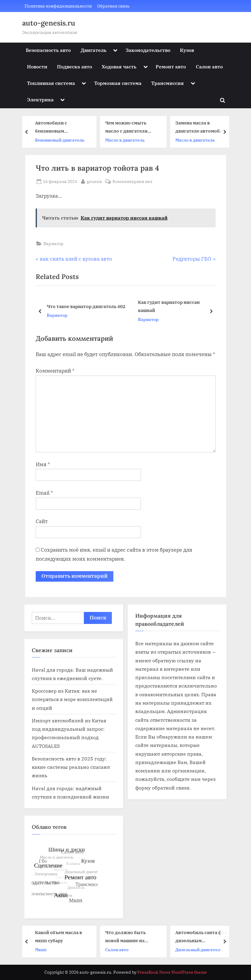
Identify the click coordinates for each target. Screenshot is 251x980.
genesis (94, 181)
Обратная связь (113, 6)
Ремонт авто (171, 66)
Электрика (40, 99)
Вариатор (54, 243)
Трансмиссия (167, 83)
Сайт (42, 521)
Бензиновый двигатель (61, 140)
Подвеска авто (75, 66)
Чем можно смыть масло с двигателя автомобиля (128, 127)
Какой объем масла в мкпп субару (60, 936)
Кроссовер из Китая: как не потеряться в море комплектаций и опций (72, 699)
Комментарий (55, 371)
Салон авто (209, 66)
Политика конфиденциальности (58, 6)
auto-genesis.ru (49, 23)
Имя (43, 464)
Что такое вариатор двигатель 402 (86, 306)
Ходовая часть (119, 66)
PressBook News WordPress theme (172, 972)
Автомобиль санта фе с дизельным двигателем (203, 937)
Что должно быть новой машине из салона (127, 937)
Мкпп (42, 950)
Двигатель (94, 50)
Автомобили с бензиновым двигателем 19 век (57, 127)
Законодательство (148, 50)
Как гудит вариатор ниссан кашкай (169, 306)
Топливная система (51, 83)
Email (44, 493)
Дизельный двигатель (200, 950)
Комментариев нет (132, 181)
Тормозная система (118, 83)
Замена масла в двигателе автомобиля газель (203, 127)
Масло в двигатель (126, 140)
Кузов (187, 50)
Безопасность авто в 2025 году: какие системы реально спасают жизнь (71, 767)
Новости (37, 66)
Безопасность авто (48, 50)
